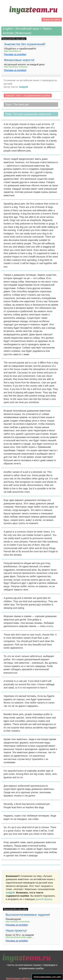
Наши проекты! (16, 931)
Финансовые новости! (19, 60)
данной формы (44, 899)
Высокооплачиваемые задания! (28, 915)
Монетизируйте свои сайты (14, 39)
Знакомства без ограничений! (25, 44)
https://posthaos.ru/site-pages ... (20, 937)
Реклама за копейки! (15, 54)
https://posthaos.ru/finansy (16, 67)
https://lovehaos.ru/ (13, 51)
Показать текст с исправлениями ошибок (28, 96)
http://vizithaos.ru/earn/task (18, 922)
